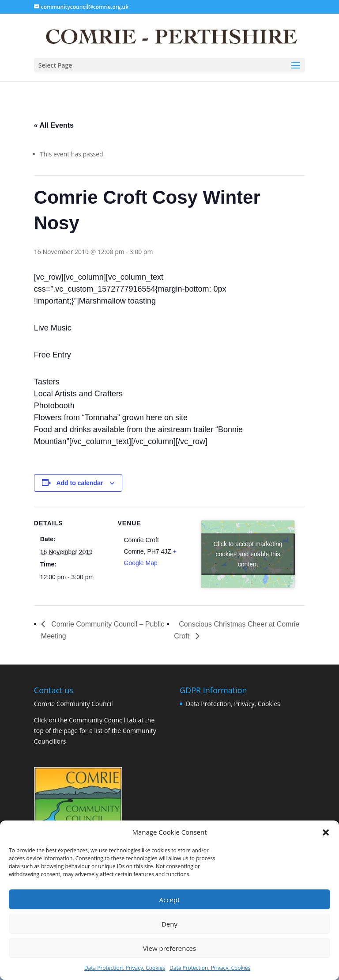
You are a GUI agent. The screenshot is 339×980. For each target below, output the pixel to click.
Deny (169, 924)
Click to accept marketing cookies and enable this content (248, 554)
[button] (326, 832)
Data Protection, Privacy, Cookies (125, 968)
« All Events (54, 125)
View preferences (169, 948)
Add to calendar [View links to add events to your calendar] (79, 483)
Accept (170, 900)
